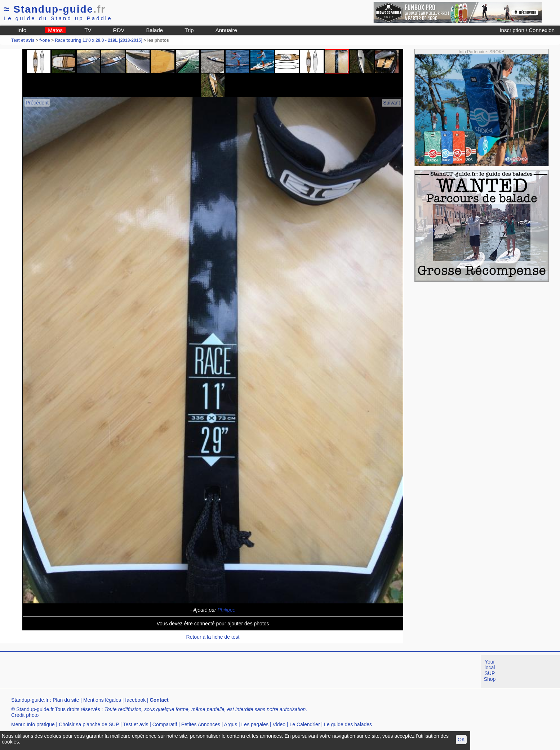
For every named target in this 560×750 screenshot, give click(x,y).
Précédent (37, 103)
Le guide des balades (348, 724)
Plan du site (66, 700)
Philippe (226, 610)
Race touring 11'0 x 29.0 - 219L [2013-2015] (99, 40)
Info (22, 30)
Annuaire (226, 30)
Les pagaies (255, 724)
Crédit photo (25, 715)
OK (461, 740)
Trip (189, 30)
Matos (55, 30)
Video (279, 724)
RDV (119, 30)
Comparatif (165, 724)
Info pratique (41, 724)
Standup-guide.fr (30, 700)
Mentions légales (102, 700)
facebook (135, 700)
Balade (154, 30)
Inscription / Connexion (527, 30)
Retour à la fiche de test (213, 637)
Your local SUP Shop (490, 670)
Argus (231, 724)
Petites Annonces (201, 724)
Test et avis (23, 40)
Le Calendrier (305, 724)
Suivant (392, 103)
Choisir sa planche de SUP (89, 724)
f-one (45, 40)
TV (88, 30)
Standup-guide (55, 9)
